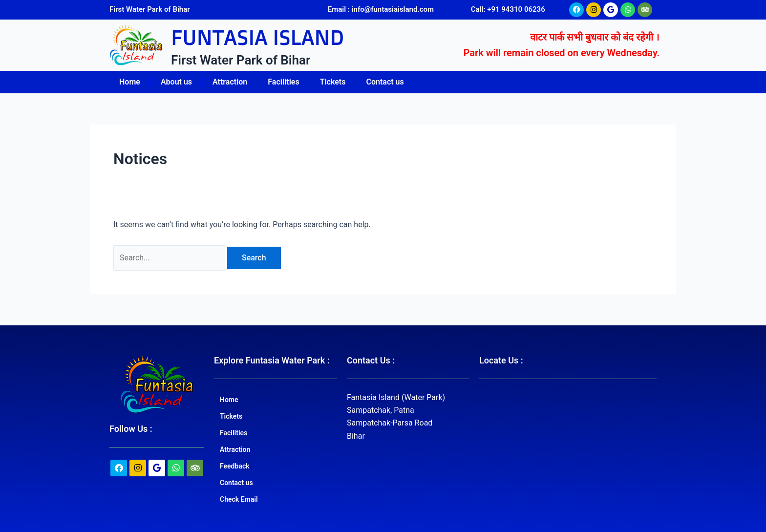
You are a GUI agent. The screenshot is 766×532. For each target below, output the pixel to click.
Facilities (283, 82)
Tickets (333, 82)
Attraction (230, 82)
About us (176, 82)
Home (130, 82)
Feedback (235, 466)
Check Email (239, 499)
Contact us (385, 82)
